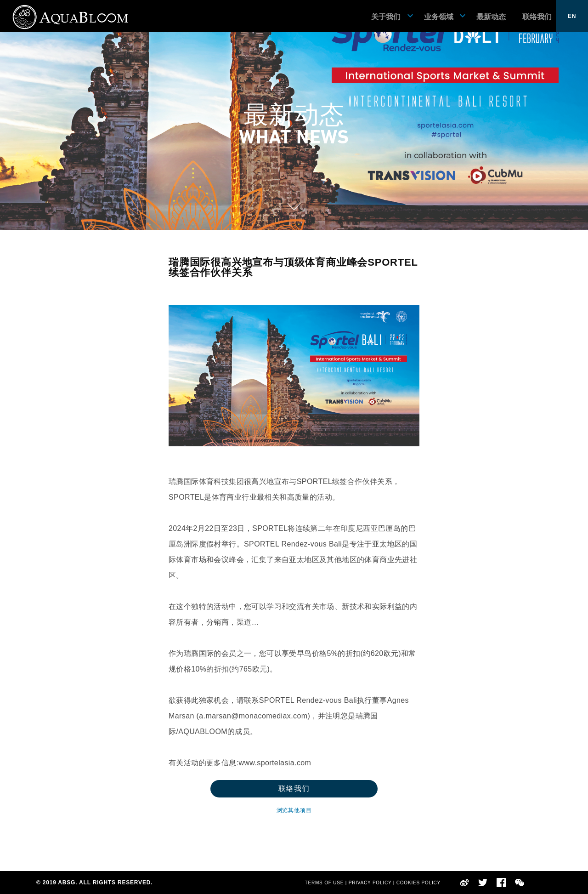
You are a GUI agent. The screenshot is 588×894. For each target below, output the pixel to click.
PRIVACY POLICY (370, 883)
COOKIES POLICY (418, 883)
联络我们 (537, 17)
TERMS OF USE (325, 883)
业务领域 (439, 17)
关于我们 (386, 17)
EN (572, 16)
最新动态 (491, 17)
